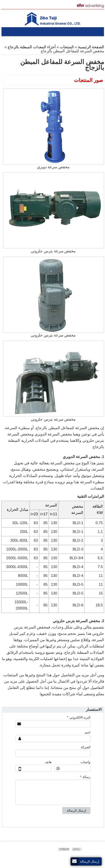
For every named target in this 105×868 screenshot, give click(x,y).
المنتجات (66, 47)
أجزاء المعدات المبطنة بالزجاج (31, 47)
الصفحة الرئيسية (91, 47)
